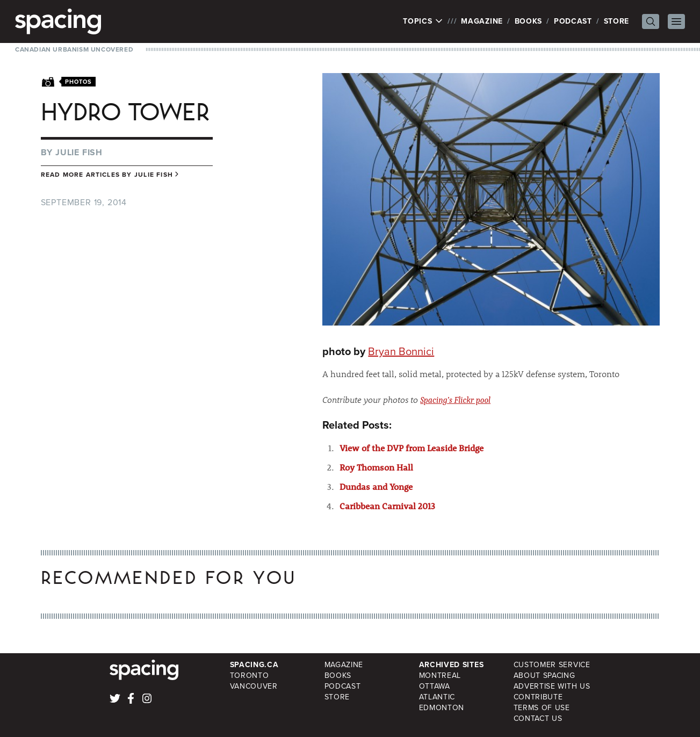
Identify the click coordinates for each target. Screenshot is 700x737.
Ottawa (435, 686)
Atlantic (437, 697)
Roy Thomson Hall (376, 467)
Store (617, 21)
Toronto (250, 675)
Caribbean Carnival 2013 (387, 506)
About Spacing (544, 675)
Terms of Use (542, 708)
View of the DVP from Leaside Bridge (412, 448)
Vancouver (254, 686)
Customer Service (552, 665)
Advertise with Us (552, 686)
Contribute (538, 697)
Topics (423, 21)
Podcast (573, 21)
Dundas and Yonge (376, 486)
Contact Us (538, 718)
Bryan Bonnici (401, 351)
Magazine (482, 21)
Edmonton (442, 708)
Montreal (440, 675)
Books (529, 21)
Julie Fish (79, 152)
